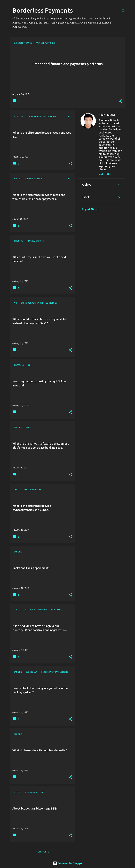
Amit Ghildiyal (108, 115)
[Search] (123, 11)
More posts (42, 852)
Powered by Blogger (68, 863)
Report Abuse (90, 209)
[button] (121, 101)
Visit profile (105, 174)
